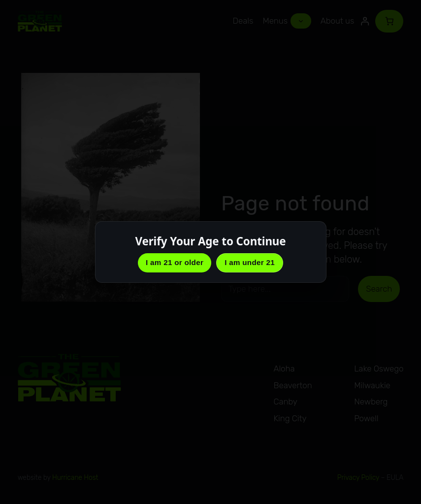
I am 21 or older (175, 262)
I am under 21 (250, 262)
